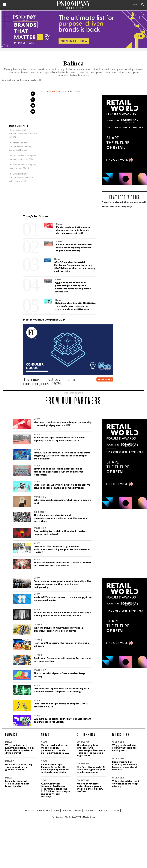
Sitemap (115, 810)
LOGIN (134, 5)
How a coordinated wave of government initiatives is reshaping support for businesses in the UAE (62, 550)
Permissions (90, 810)
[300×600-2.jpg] (124, 140)
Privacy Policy (44, 810)
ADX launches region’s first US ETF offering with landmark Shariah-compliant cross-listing (61, 690)
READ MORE (105, 380)
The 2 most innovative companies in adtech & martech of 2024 (23, 134)
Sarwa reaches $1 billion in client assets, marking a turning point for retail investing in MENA (62, 614)
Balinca (74, 63)
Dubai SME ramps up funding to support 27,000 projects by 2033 (61, 705)
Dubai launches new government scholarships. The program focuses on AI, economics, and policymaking (62, 584)
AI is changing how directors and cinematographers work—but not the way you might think (60, 518)
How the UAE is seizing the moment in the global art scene (61, 645)
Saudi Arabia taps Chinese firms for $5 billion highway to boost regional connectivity (59, 439)
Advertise (29, 810)
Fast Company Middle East (28, 80)
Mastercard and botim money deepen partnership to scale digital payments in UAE (63, 424)
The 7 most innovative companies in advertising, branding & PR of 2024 (20, 147)
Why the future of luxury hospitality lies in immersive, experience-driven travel (58, 629)
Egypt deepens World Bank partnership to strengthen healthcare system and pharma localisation (58, 472)
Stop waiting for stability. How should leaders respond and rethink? (60, 533)
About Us (103, 810)
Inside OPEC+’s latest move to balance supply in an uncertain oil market (63, 599)
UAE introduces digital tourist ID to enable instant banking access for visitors (62, 721)
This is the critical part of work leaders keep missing (59, 675)
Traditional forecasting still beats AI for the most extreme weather (62, 660)
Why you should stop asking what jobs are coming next (62, 502)
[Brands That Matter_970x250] (73, 29)
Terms (56, 810)
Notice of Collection (72, 810)
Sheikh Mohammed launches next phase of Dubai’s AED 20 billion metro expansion (62, 564)
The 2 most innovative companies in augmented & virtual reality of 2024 (21, 178)
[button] (24, 390)
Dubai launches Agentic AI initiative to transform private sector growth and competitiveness (62, 486)
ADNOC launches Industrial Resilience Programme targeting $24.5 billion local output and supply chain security (62, 456)
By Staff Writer (51, 92)
